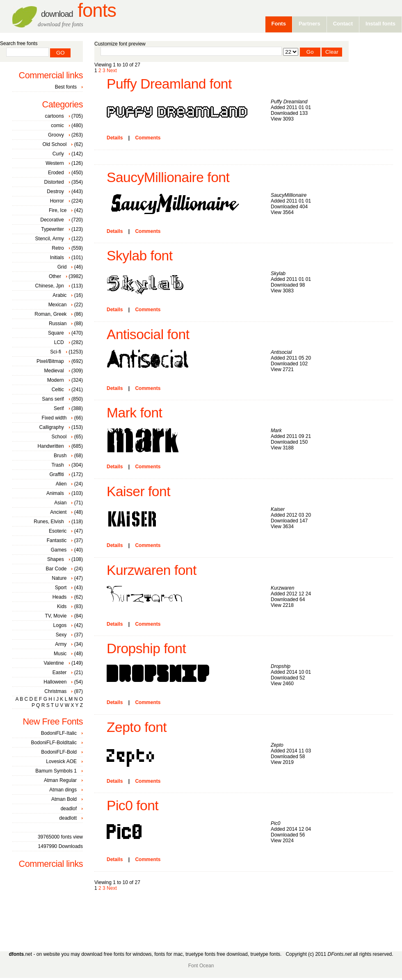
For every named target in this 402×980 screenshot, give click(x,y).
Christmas (55, 691)
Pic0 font (132, 806)
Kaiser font (138, 491)
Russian (58, 324)
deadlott (68, 818)
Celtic (58, 390)
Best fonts (66, 87)
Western (55, 163)
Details (115, 138)
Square (56, 333)
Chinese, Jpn (50, 286)
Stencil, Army (50, 239)
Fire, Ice (58, 210)
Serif (59, 408)
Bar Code (56, 569)
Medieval (54, 371)
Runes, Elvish (49, 522)
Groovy (56, 135)
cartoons (55, 116)
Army (61, 644)
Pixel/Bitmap (50, 361)
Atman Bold (64, 799)
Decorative (52, 220)
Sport (61, 588)
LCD (59, 342)
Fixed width (54, 418)
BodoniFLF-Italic (59, 733)
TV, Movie (56, 616)
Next (112, 71)
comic (57, 125)
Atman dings (63, 790)
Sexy (61, 635)
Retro (58, 248)
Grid (62, 267)
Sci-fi (56, 352)
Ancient (58, 512)
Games (59, 550)
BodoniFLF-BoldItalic (54, 743)
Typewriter (52, 229)
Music (60, 654)
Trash (57, 465)
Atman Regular (60, 780)
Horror (57, 201)
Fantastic (57, 540)
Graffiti (57, 474)
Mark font (134, 413)
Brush (60, 456)
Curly (58, 154)
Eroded (56, 173)
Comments (148, 138)
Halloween (55, 682)
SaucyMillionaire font (168, 177)
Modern (56, 380)
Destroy (55, 191)
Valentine (54, 663)
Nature (59, 578)
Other (55, 276)
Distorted (54, 182)
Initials (57, 258)
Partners (309, 24)
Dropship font (146, 648)
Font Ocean (201, 966)
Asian (60, 503)
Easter (60, 672)
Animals (55, 493)
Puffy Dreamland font (169, 84)
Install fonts (380, 24)
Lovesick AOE (61, 761)
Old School (55, 144)
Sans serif (53, 399)
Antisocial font (148, 334)
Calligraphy (52, 427)
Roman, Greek (50, 314)
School (59, 437)
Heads (60, 597)
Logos (60, 625)
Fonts (79, 10)
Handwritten (51, 446)
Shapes (56, 559)
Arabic (59, 295)
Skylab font (140, 256)
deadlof (69, 809)
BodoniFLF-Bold (59, 752)
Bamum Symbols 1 (56, 771)
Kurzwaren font (152, 570)
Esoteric (58, 531)
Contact (343, 24)
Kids (62, 606)
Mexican (58, 305)
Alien (61, 484)
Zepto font (137, 727)
